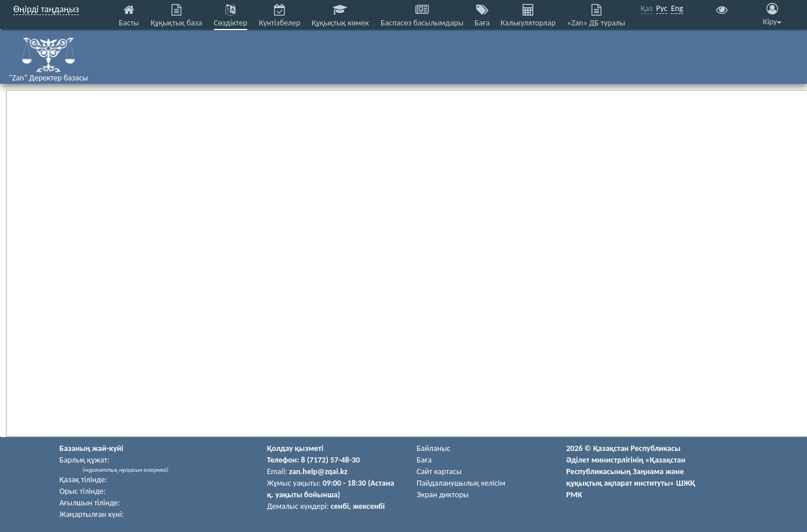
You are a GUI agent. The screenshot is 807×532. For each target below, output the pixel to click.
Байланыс (433, 448)
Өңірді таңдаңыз (46, 9)
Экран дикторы (443, 495)
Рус (662, 8)
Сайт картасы (439, 472)
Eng (677, 8)
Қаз (647, 8)
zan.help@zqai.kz (318, 472)
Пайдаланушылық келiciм (461, 483)
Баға (424, 460)
